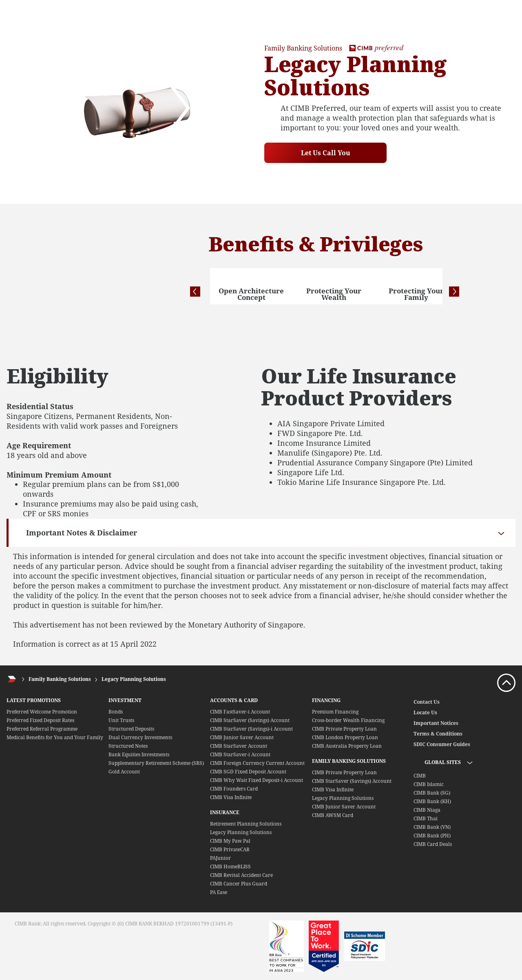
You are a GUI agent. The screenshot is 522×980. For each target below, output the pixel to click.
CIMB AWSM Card (333, 815)
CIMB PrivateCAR (230, 849)
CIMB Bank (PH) (432, 836)
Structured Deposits (131, 729)
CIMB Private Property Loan (344, 729)
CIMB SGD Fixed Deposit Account (248, 772)
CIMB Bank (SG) (432, 793)
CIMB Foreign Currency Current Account (257, 763)
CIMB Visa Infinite (231, 797)
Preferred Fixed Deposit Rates (40, 720)
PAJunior (220, 858)
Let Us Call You (326, 153)
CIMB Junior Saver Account (242, 737)
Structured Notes (128, 746)
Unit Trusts (121, 720)
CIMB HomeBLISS (230, 867)
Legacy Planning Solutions (134, 679)
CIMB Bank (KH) (432, 801)
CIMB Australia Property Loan (347, 746)
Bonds (116, 712)
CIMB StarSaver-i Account (240, 754)
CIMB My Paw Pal (230, 841)
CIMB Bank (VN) (432, 827)
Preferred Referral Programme (42, 729)
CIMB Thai (426, 818)
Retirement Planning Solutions (246, 824)
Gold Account (124, 772)
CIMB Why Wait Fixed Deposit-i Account (257, 780)
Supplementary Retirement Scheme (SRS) (156, 763)
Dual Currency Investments (140, 737)
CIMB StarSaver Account (239, 746)
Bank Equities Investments (139, 754)
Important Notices (436, 723)
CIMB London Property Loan (345, 737)
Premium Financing (335, 712)
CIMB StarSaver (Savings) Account (250, 720)
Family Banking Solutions (60, 679)
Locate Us (425, 712)
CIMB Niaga (427, 810)
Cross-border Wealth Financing (348, 720)
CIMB (420, 776)
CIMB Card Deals (433, 844)
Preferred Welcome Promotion (42, 712)
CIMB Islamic (429, 784)
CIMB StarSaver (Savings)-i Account (251, 729)
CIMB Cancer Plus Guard (239, 884)
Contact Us (427, 702)
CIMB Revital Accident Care (241, 875)
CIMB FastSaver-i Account (240, 712)
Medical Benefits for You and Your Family (55, 737)
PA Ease (219, 892)
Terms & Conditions (438, 734)
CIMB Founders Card (234, 789)
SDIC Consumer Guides (442, 744)
